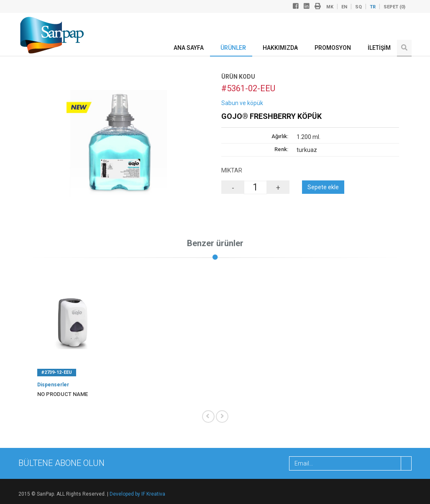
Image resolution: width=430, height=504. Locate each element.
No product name (63, 394)
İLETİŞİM (379, 48)
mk (330, 7)
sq (358, 7)
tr (373, 7)
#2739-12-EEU (57, 372)
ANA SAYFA (189, 48)
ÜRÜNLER (233, 48)
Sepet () (394, 7)
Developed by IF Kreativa (137, 494)
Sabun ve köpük (242, 103)
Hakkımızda (280, 48)
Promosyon (333, 48)
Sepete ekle (323, 187)
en (344, 7)
